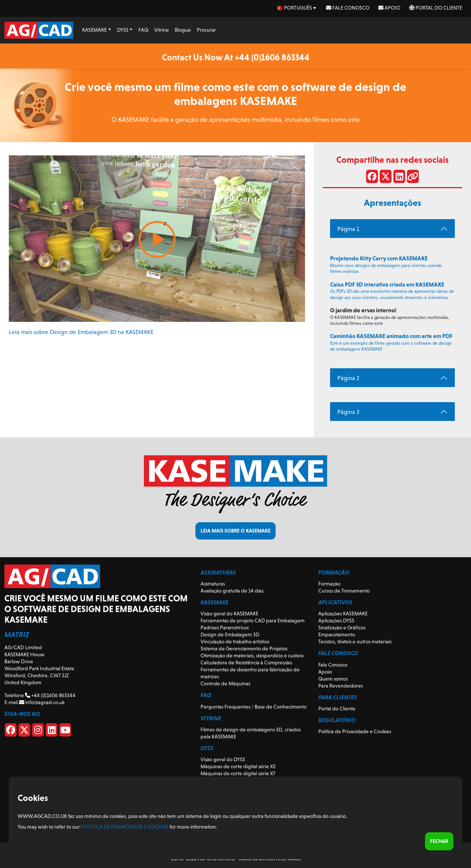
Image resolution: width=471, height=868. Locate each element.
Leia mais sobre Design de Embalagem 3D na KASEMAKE (81, 332)
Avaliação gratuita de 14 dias (232, 591)
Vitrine (162, 30)
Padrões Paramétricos (225, 628)
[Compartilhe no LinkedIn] (399, 178)
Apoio (389, 8)
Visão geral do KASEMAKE (229, 614)
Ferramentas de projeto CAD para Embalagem (253, 621)
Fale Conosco (348, 8)
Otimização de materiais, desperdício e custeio (252, 656)
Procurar (206, 30)
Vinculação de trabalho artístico (235, 642)
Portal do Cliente (436, 8)
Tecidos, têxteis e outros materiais (355, 642)
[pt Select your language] (297, 8)
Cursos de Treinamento (344, 591)
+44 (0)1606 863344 (50, 695)
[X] (24, 731)
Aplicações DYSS (336, 621)
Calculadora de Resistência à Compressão (246, 663)
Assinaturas (213, 584)
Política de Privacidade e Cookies (355, 731)
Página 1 (348, 229)
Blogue (183, 30)
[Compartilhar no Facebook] (372, 178)
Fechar (439, 841)
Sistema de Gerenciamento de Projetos (244, 649)
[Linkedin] (52, 731)
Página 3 (348, 412)
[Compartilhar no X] (386, 178)
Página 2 (348, 378)
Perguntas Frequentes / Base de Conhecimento (254, 707)
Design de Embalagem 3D (230, 635)
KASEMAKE (94, 30)
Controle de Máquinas (225, 683)
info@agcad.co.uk (42, 702)
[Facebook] (11, 731)
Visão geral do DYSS (223, 759)
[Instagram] (38, 731)
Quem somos (333, 679)
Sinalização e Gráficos (342, 628)
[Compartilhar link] (413, 178)
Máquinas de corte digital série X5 (238, 766)
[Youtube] (65, 731)
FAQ (143, 30)
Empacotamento (337, 635)
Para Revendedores (341, 686)
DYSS (123, 30)
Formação (329, 584)
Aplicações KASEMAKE (343, 614)
